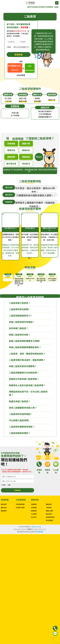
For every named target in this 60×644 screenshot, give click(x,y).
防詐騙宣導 (39, 533)
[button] (57, 3)
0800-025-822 (36, 528)
